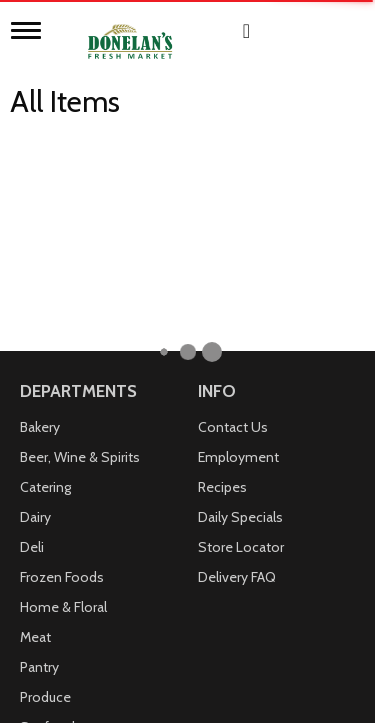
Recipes (222, 280)
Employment (238, 250)
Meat (35, 430)
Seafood (47, 520)
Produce (45, 490)
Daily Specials (240, 310)
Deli (32, 340)
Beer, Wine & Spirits (80, 250)
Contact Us (233, 220)
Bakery (40, 220)
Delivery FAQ (237, 370)
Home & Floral (63, 400)
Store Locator (241, 340)
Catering (45, 280)
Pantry (39, 460)
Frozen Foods (62, 370)
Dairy (35, 310)
